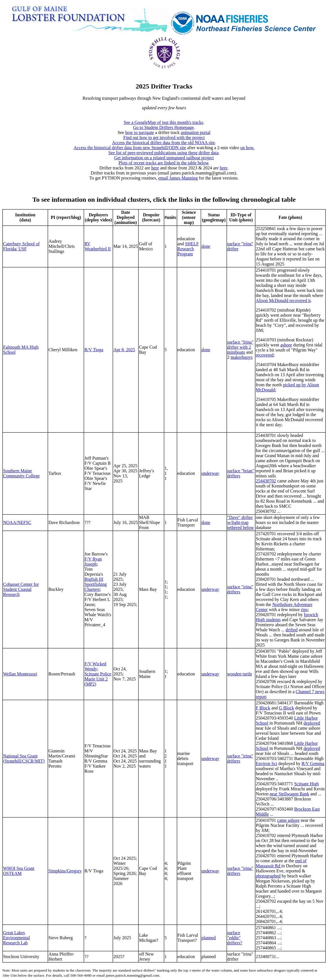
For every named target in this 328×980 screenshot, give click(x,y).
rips (304, 610)
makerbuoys (242, 357)
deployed (312, 723)
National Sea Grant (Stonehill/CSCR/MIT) (24, 758)
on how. (247, 148)
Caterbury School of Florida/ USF (21, 246)
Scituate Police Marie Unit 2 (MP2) (98, 679)
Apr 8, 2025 (124, 350)
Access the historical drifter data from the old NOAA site (163, 143)
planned (209, 938)
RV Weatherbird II (97, 246)
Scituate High (307, 784)
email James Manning (178, 178)
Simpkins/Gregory (65, 871)
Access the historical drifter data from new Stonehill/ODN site (130, 148)
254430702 (266, 481)
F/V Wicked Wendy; (95, 666)
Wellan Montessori (20, 674)
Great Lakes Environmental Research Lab (16, 938)
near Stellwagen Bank (289, 794)
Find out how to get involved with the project (164, 138)
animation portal (196, 132)
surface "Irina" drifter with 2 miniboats (240, 347)
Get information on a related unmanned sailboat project (164, 158)
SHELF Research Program (188, 249)
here (155, 168)
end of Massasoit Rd (281, 863)
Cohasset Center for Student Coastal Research (21, 589)
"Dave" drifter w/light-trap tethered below (241, 522)
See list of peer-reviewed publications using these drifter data (163, 153)
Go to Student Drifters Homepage (163, 127)
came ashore (288, 820)
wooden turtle (240, 674)
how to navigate (140, 132)
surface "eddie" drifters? (235, 938)
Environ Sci (266, 764)
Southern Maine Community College (21, 473)
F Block (263, 708)
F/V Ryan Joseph (93, 562)
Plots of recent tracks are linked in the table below (163, 163)
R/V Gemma (313, 764)
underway (210, 473)
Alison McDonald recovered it (283, 300)
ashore (286, 345)
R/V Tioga (94, 350)
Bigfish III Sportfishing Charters (96, 584)
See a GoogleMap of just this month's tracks (163, 122)
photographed (268, 876)
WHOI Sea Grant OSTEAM (19, 871)
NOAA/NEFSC (17, 522)
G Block (287, 708)
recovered (265, 355)
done (206, 246)
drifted (292, 630)
